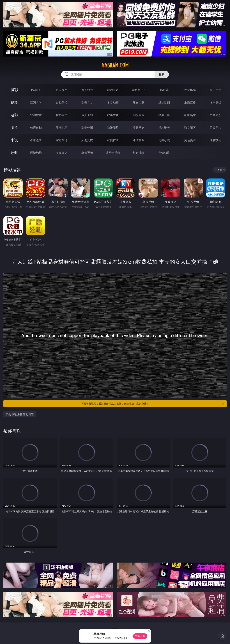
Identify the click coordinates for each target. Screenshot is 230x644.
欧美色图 (87, 128)
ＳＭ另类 (215, 102)
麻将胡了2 (138, 90)
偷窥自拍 (36, 128)
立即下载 (140, 636)
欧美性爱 (113, 115)
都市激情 (36, 140)
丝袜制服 (164, 102)
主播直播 (190, 102)
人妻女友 (87, 140)
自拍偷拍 (62, 102)
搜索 (162, 74)
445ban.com (115, 65)
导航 (14, 153)
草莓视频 (87, 153)
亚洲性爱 (36, 115)
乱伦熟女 (190, 115)
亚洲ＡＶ (36, 102)
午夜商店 (62, 153)
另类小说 (164, 140)
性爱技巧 (215, 140)
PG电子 (36, 90)
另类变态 (215, 115)
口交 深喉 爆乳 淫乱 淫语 (20, 414)
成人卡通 (87, 115)
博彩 (14, 90)
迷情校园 (139, 140)
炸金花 (164, 90)
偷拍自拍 (62, 115)
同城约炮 (36, 153)
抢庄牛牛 (215, 90)
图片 (14, 127)
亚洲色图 (62, 128)
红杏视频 (139, 153)
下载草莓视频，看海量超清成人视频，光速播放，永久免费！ (153, 404)
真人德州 (62, 90)
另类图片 (215, 128)
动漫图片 (113, 128)
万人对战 (87, 90)
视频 (14, 102)
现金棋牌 (190, 90)
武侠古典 (113, 140)
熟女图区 (190, 128)
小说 (14, 140)
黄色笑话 (190, 140)
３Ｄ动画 (113, 102)
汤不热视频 (113, 153)
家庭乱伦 (62, 140)
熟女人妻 (139, 102)
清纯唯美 (164, 128)
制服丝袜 (139, 115)
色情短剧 (164, 153)
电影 (14, 115)
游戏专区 (113, 90)
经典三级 (164, 115)
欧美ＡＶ (87, 102)
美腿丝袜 (139, 128)
